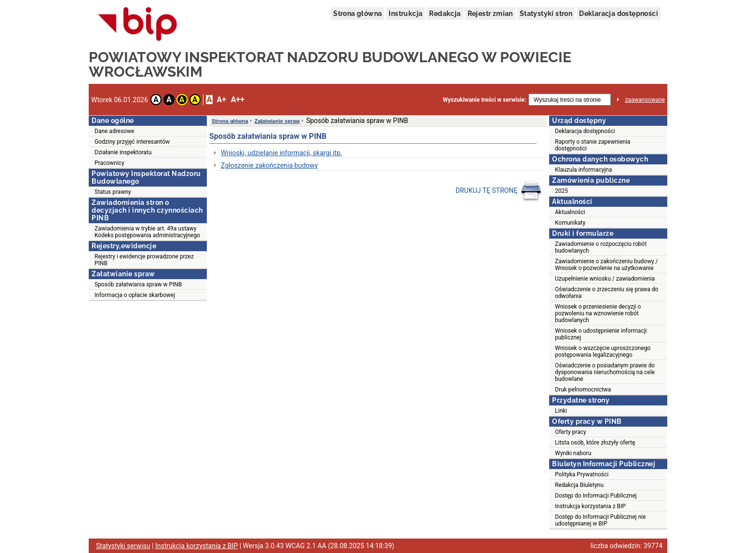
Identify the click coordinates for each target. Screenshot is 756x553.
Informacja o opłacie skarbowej (135, 295)
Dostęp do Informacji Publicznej (596, 496)
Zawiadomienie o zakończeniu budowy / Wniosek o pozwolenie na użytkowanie (607, 265)
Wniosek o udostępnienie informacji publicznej (601, 334)
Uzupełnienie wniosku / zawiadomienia (605, 279)
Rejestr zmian (490, 13)
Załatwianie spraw (277, 121)
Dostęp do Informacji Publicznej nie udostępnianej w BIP (600, 520)
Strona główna (358, 13)
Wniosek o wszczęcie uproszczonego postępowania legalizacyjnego (603, 351)
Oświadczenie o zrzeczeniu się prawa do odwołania (607, 293)
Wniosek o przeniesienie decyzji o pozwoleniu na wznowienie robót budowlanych (598, 313)
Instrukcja (405, 13)
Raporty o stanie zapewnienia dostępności (593, 145)
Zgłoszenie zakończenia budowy (269, 165)
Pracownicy (109, 163)
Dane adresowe (114, 131)
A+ (221, 100)
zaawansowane (645, 100)
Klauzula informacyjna (583, 170)
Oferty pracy (571, 432)
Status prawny (113, 192)
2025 (561, 191)
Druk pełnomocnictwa (583, 390)
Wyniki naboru (573, 453)
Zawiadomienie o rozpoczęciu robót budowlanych (601, 247)
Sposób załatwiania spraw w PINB (138, 284)
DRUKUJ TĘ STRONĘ (499, 191)
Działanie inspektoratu (123, 152)
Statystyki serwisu (123, 546)
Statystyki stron (546, 13)
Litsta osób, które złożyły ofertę (595, 443)
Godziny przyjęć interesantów (132, 142)
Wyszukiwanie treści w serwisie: (484, 100)
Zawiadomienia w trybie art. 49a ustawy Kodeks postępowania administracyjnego (147, 232)
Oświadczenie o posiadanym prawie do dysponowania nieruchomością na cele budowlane (605, 372)
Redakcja (445, 13)
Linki (561, 411)
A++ (238, 100)
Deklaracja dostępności (619, 13)
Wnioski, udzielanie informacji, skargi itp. (282, 153)
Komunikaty (570, 223)
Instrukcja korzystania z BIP (590, 506)
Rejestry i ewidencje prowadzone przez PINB (144, 260)
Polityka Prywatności (582, 474)
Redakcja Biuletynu (579, 485)
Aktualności (570, 212)
